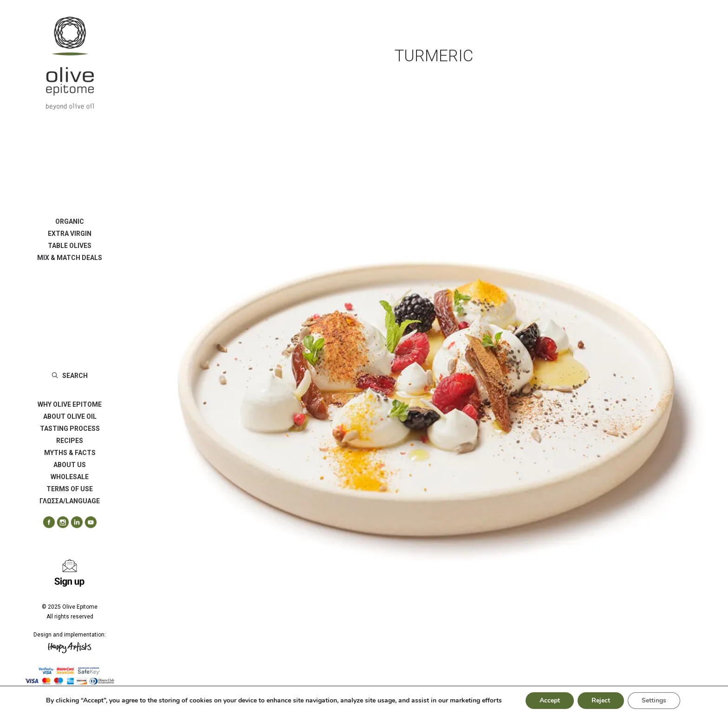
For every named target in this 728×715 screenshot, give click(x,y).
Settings (654, 700)
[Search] (70, 376)
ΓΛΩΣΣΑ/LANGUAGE (70, 501)
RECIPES (70, 441)
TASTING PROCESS (70, 429)
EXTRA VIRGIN (70, 234)
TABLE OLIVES (70, 246)
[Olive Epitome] (70, 63)
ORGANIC (70, 221)
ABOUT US (70, 465)
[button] (45, 523)
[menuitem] (70, 221)
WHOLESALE (70, 477)
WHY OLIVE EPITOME (70, 404)
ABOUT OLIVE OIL (70, 416)
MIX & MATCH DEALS (70, 258)
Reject (601, 700)
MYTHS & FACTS (70, 453)
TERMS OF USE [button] (70, 489)
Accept (550, 700)
